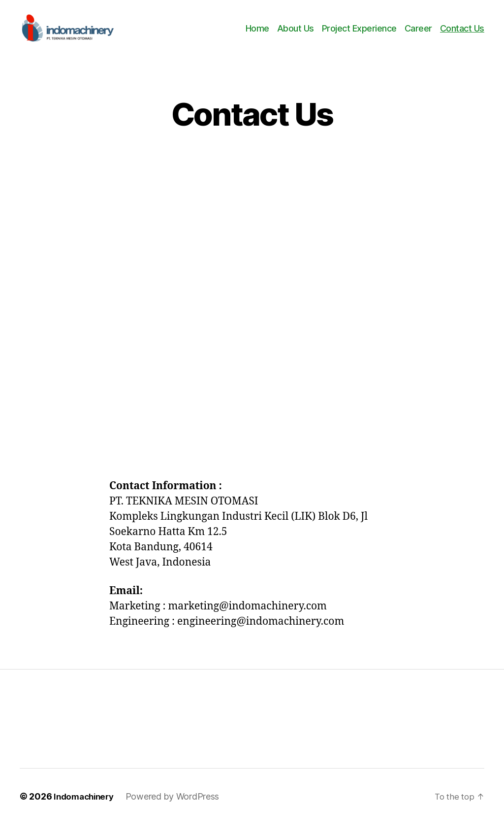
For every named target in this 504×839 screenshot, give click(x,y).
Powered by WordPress (177, 811)
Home (257, 36)
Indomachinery (86, 811)
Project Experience (359, 36)
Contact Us (462, 36)
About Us (296, 36)
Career (418, 36)
